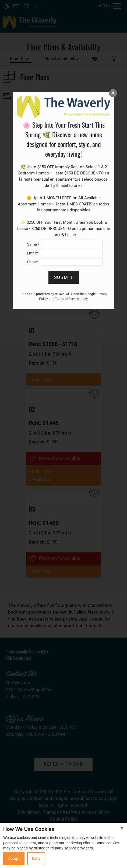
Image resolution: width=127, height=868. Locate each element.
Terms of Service (67, 299)
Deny (36, 859)
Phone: (33, 262)
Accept (14, 859)
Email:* (33, 253)
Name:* (33, 244)
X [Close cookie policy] (122, 828)
